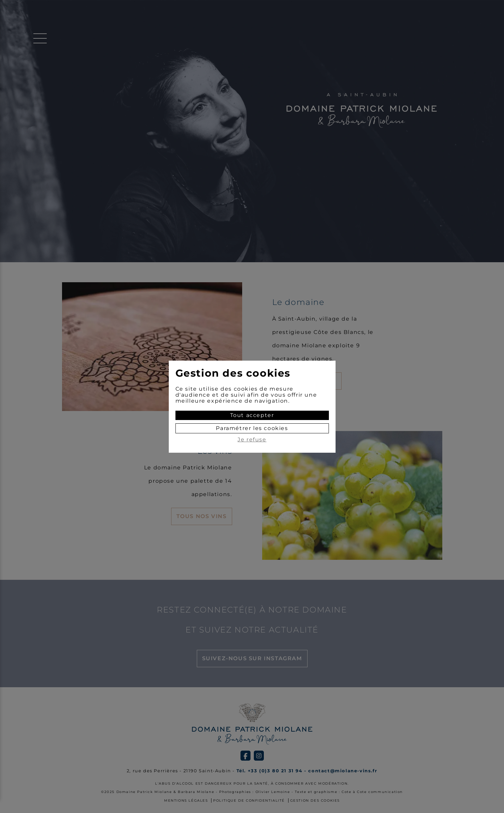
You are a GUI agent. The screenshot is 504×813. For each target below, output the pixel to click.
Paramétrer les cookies (252, 428)
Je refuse (252, 440)
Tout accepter (252, 415)
